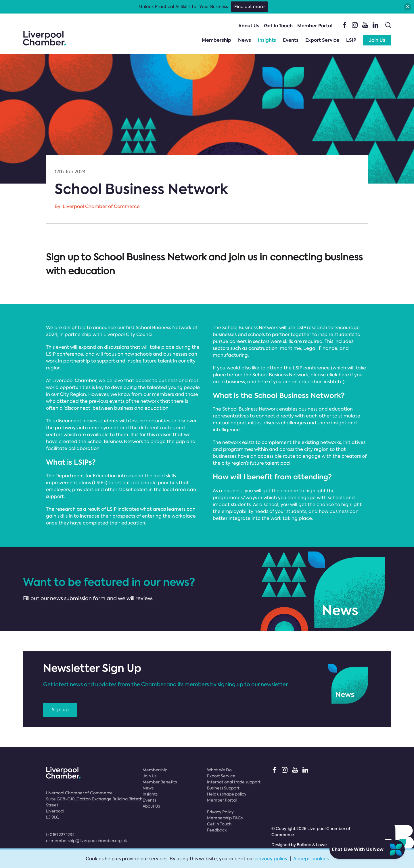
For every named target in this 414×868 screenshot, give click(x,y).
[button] (408, 7)
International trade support (234, 782)
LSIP (351, 40)
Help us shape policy (227, 794)
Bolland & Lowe (312, 845)
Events (291, 40)
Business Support (223, 788)
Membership (216, 40)
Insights (267, 40)
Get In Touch (278, 26)
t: (60, 835)
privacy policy (271, 859)
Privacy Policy (220, 812)
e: (87, 841)
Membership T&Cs (225, 818)
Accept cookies (311, 859)
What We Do (219, 770)
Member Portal (315, 26)
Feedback (217, 830)
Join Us (377, 40)
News (245, 40)
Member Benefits (160, 782)
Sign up (60, 710)
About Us (249, 26)
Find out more (249, 7)
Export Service (322, 40)
